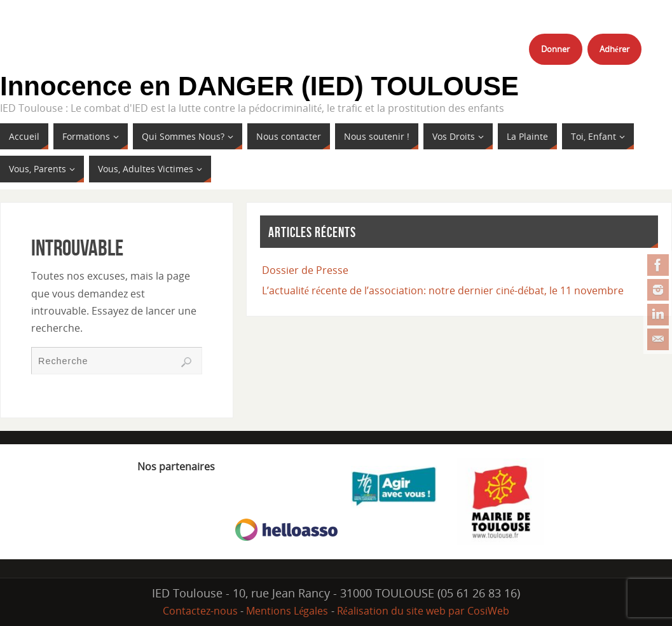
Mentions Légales (287, 611)
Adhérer (614, 49)
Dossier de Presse (305, 270)
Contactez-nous (200, 611)
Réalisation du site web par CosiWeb (423, 611)
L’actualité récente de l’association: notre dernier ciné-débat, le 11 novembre (443, 290)
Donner (555, 49)
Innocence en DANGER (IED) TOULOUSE (259, 86)
